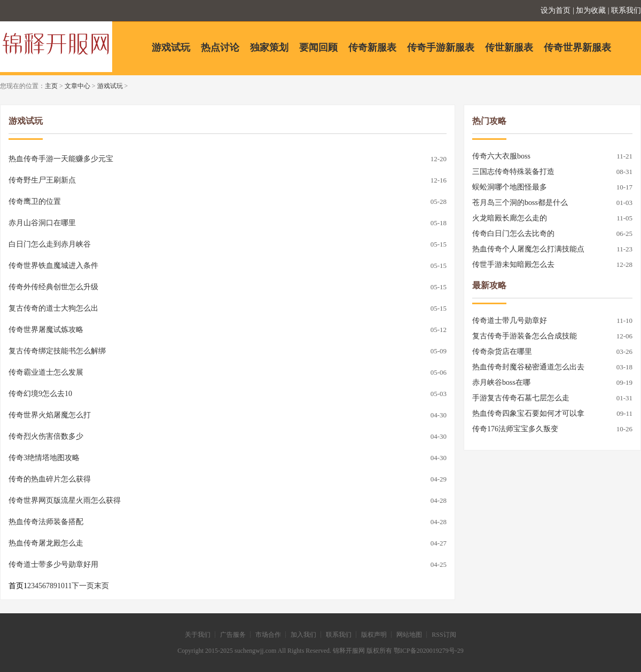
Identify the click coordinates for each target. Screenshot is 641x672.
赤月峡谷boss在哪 (501, 382)
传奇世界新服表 (577, 48)
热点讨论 (220, 48)
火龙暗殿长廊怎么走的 (510, 218)
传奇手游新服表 (441, 48)
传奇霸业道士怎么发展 (46, 372)
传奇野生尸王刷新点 (42, 180)
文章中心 (77, 86)
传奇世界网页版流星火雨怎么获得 (65, 500)
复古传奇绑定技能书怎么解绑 (57, 351)
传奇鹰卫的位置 (35, 201)
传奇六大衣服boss (501, 156)
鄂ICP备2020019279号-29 (429, 651)
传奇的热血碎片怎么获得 (50, 479)
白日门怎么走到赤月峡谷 (50, 244)
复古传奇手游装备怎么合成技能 (525, 336)
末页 (101, 586)
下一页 (83, 586)
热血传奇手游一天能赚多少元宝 (61, 159)
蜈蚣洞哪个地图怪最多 (510, 187)
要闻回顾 (318, 48)
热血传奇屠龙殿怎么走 (46, 543)
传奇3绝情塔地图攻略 (44, 458)
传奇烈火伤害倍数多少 (46, 436)
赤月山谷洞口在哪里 (42, 223)
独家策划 (269, 48)
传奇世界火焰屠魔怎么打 (50, 415)
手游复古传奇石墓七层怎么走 (521, 398)
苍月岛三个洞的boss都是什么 (520, 203)
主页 (51, 86)
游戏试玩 (171, 48)
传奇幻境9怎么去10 (40, 394)
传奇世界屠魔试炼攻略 (46, 330)
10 (61, 586)
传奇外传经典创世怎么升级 (53, 287)
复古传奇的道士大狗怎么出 (53, 308)
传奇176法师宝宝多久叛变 (515, 429)
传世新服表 (509, 48)
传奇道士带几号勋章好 (510, 321)
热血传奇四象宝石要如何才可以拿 (528, 413)
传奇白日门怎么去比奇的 (513, 234)
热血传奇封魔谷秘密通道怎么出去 (528, 367)
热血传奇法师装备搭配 (46, 522)
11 (68, 586)
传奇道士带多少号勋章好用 (53, 564)
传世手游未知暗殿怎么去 (513, 264)
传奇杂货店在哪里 (502, 351)
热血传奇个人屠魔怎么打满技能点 (528, 249)
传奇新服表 (372, 48)
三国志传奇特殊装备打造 (513, 172)
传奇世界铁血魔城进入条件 (53, 266)
